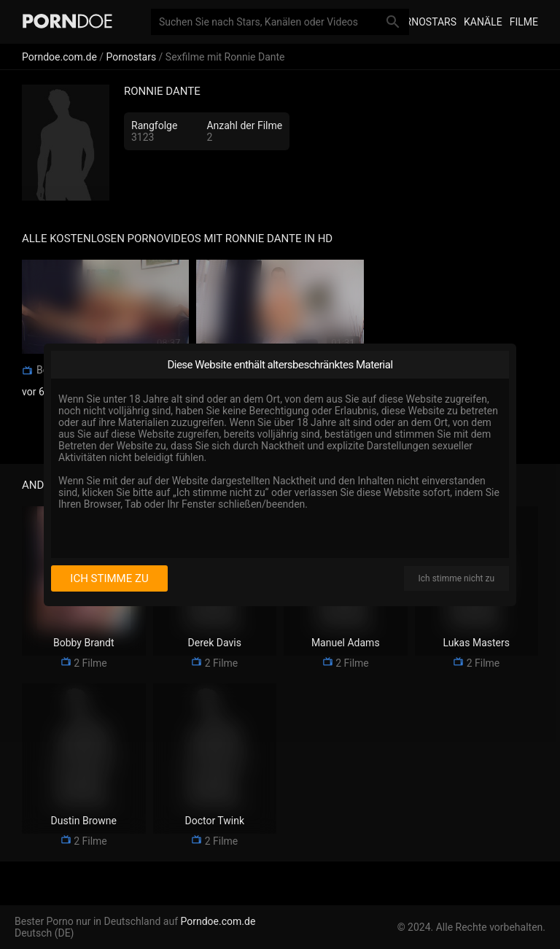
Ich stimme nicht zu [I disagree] (456, 578)
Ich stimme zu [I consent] (109, 578)
